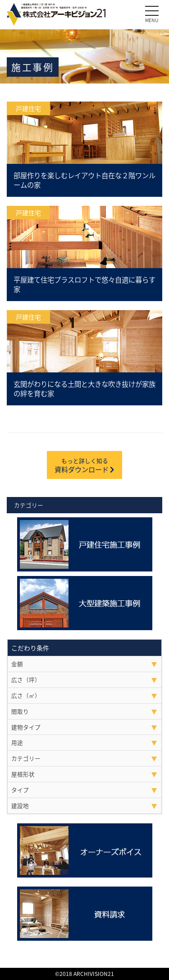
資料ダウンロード (84, 465)
